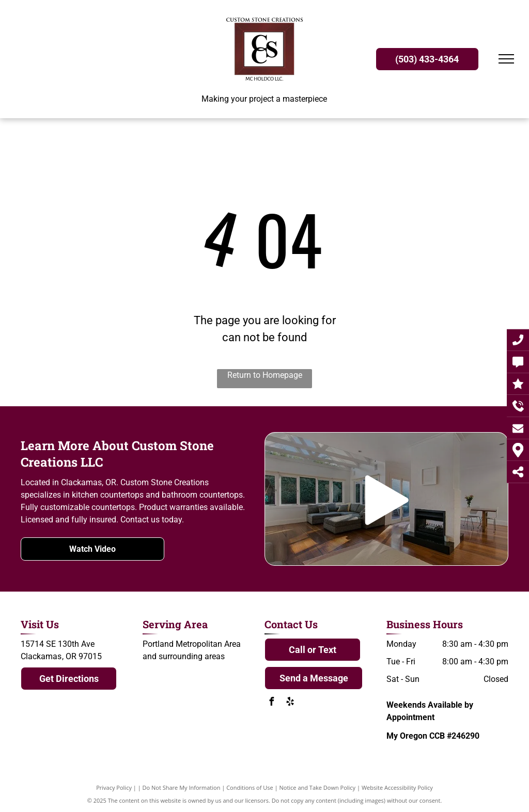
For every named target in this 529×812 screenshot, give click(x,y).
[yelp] (290, 703)
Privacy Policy (114, 787)
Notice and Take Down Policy (318, 787)
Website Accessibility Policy (397, 787)
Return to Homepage (265, 375)
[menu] (506, 59)
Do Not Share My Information (182, 787)
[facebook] (271, 703)
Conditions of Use (250, 787)
